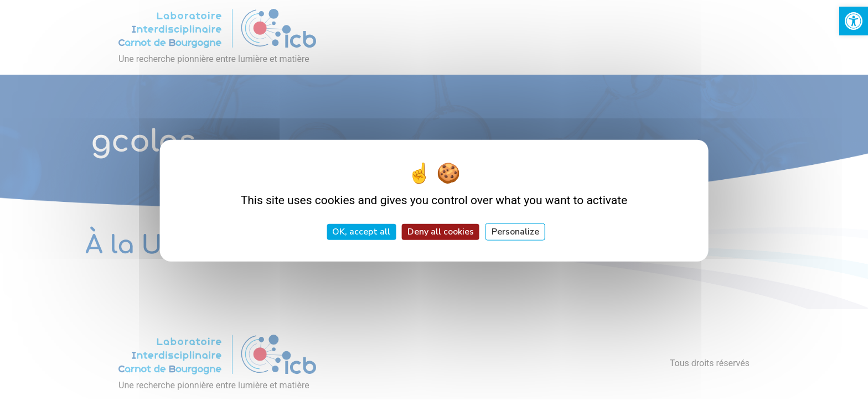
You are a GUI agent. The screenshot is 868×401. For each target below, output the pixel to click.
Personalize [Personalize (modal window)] (515, 232)
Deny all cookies (441, 232)
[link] (854, 21)
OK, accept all (361, 232)
